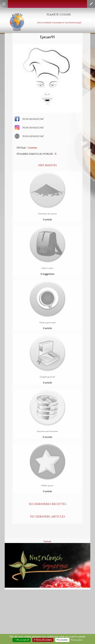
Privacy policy (77, 640)
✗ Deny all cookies (43, 640)
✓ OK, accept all (22, 640)
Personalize (62, 640)
